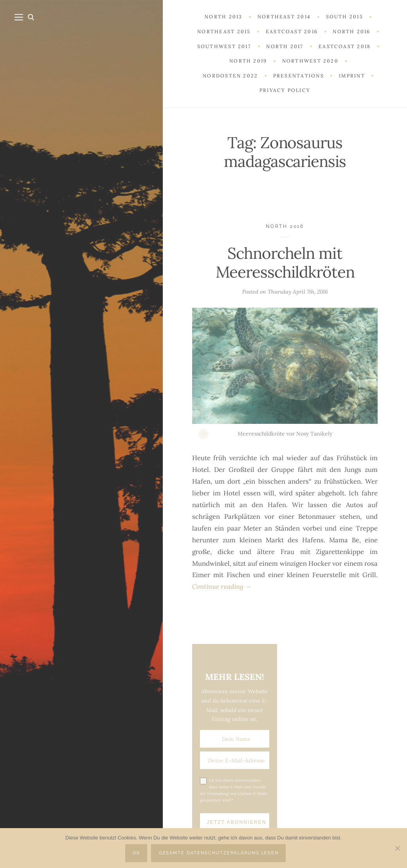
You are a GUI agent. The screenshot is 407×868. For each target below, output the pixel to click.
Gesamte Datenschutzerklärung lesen (219, 853)
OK (136, 853)
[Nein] (397, 848)
